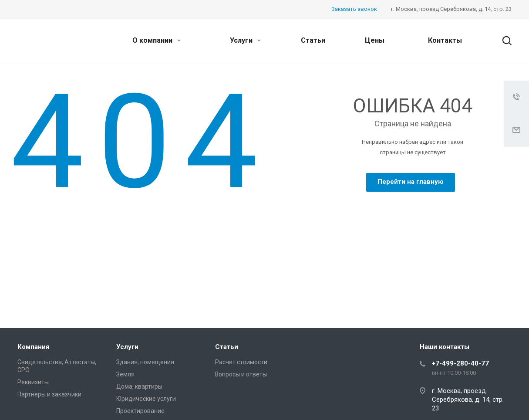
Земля (125, 374)
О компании (157, 40)
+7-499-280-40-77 (460, 363)
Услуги (245, 40)
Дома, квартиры (139, 386)
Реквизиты (33, 382)
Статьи (313, 40)
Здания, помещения (145, 362)
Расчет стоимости (241, 362)
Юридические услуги (146, 399)
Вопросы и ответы (241, 374)
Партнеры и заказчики (49, 394)
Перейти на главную (411, 182)
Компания (33, 347)
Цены (375, 40)
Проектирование (140, 411)
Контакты (445, 40)
